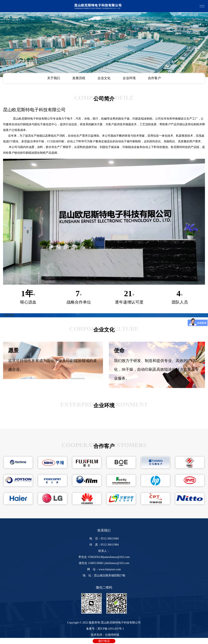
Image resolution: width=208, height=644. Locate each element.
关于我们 (54, 78)
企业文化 (104, 78)
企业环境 (129, 78)
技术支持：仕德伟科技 (105, 635)
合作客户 (154, 78)
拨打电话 (104, 641)
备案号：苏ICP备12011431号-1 (105, 629)
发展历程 (79, 78)
